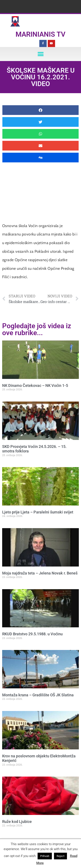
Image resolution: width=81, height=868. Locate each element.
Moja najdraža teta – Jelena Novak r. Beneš (40, 573)
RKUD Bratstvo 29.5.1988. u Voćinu (32, 634)
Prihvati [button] (45, 856)
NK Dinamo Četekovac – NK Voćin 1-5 (35, 385)
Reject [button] (60, 856)
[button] (40, 54)
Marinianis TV (40, 34)
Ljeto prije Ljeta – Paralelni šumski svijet (38, 512)
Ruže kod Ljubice (17, 822)
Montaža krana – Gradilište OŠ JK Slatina (38, 695)
